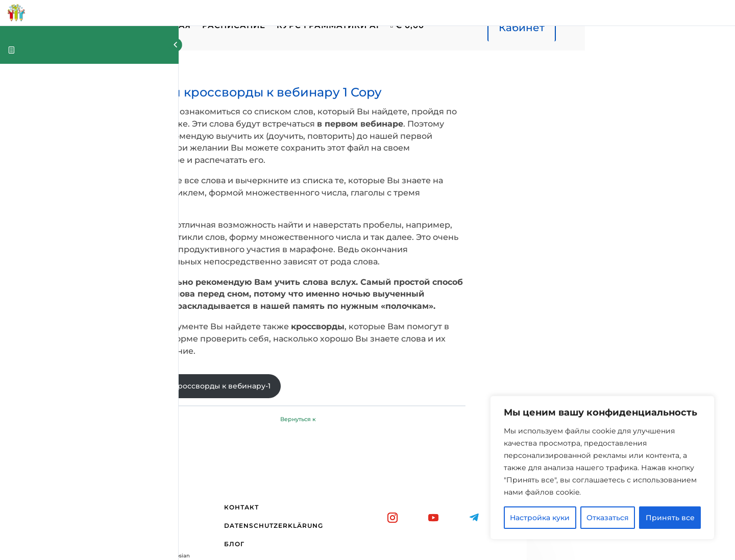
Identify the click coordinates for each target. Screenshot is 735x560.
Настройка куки (540, 518)
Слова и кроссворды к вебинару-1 (290, 337)
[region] (602, 468)
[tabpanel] (424, 228)
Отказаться (608, 518)
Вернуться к (424, 371)
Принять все (670, 518)
